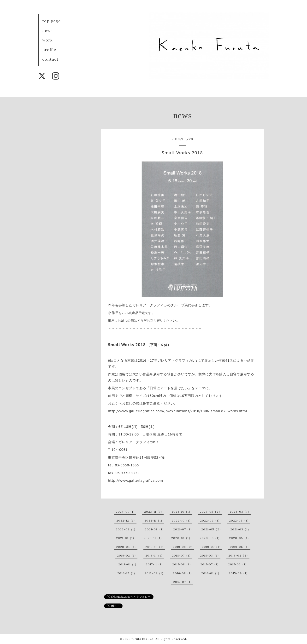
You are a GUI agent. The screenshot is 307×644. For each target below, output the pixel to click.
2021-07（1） (183, 529)
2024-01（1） (126, 512)
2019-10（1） (155, 547)
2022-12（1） (126, 520)
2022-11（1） (154, 520)
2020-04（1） (127, 547)
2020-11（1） (153, 538)
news (47, 30)
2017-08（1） (182, 564)
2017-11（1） (155, 564)
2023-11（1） (154, 512)
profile (49, 50)
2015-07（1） (183, 582)
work (47, 40)
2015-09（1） (239, 573)
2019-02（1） (127, 555)
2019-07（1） (212, 547)
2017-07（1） (210, 564)
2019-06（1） (240, 547)
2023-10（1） (182, 512)
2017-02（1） (238, 564)
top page (51, 21)
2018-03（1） (210, 555)
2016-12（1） (127, 573)
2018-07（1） (182, 555)
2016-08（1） (183, 573)
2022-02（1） (126, 529)
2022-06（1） (211, 520)
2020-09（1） (210, 538)
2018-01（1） (128, 564)
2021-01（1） (126, 538)
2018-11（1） (155, 555)
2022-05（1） (240, 520)
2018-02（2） (239, 555)
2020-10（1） (182, 538)
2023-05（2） (211, 512)
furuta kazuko (143, 639)
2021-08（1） (155, 529)
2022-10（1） (182, 520)
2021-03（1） (240, 529)
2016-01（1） (211, 573)
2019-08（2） (183, 547)
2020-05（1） (240, 538)
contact (50, 59)
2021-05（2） (212, 529)
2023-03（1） (240, 512)
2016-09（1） (155, 573)
